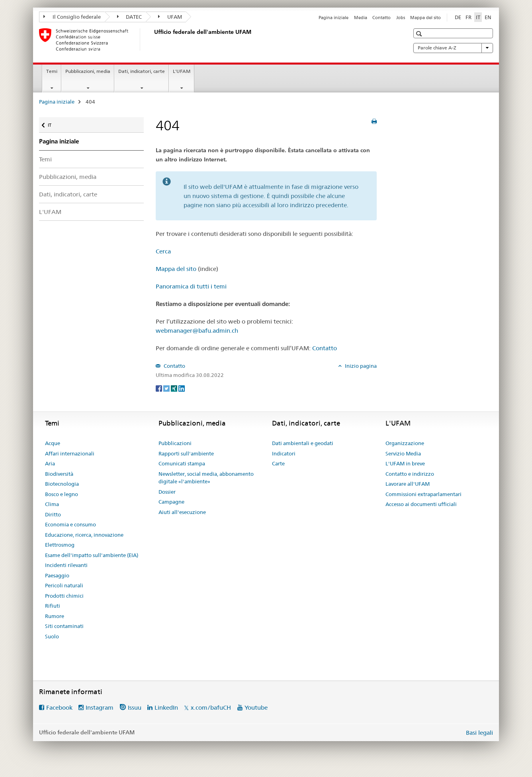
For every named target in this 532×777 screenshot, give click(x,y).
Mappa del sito (425, 18)
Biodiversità (59, 474)
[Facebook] (159, 388)
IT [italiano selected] (478, 17)
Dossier (167, 492)
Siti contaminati (64, 626)
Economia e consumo (70, 524)
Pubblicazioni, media (88, 71)
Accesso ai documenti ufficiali (421, 504)
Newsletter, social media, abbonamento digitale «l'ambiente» (206, 478)
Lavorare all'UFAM (408, 484)
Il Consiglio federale (72, 17)
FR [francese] (468, 17)
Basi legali (479, 733)
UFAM (170, 17)
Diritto (53, 514)
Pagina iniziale (333, 18)
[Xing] (175, 388)
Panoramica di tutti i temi (191, 286)
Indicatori (284, 453)
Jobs (401, 18)
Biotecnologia (62, 484)
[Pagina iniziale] (153, 39)
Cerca (163, 251)
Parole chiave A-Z (453, 48)
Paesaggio (57, 575)
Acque (53, 443)
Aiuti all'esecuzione (182, 512)
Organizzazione (405, 443)
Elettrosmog (60, 545)
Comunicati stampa (182, 463)
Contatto (381, 18)
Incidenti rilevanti (66, 565)
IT (54, 123)
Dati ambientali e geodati (303, 443)
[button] (420, 34)
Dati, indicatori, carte (142, 71)
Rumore (55, 616)
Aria (50, 463)
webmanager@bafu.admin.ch (197, 331)
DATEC (130, 17)
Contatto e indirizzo (410, 474)
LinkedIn (166, 707)
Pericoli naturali (64, 585)
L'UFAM (182, 71)
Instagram (100, 707)
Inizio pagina (360, 366)
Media (361, 18)
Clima (52, 504)
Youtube (256, 707)
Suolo (52, 636)
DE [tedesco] (458, 17)
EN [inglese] (488, 17)
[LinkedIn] (182, 388)
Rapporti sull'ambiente (186, 453)
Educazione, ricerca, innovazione (84, 535)
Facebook (59, 707)
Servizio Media (403, 453)
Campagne (171, 502)
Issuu (135, 707)
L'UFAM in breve (405, 463)
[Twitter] (167, 388)
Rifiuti (53, 606)
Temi (52, 71)
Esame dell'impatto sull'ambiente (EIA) (92, 555)
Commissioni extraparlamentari (423, 494)
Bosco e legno (62, 494)
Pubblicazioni (175, 443)
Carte (278, 463)
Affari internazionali (70, 453)
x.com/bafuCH (211, 707)
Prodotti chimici (64, 596)
